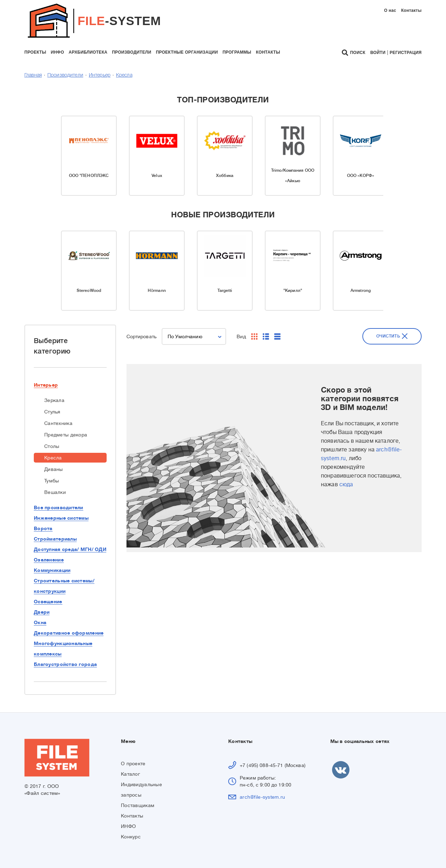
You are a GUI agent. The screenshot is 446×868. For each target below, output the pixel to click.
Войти (378, 53)
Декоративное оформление (69, 633)
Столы (52, 446)
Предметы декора (66, 435)
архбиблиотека (88, 52)
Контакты (411, 10)
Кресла (124, 75)
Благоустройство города (65, 664)
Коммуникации (52, 570)
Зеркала (54, 400)
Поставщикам (138, 805)
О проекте (133, 764)
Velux (157, 176)
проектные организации (187, 52)
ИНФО (128, 826)
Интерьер (100, 75)
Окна (40, 622)
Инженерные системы (61, 518)
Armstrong (361, 290)
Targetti (225, 290)
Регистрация (406, 53)
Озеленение (49, 560)
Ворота (43, 528)
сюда (346, 485)
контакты (268, 52)
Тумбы (52, 481)
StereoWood (89, 290)
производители (132, 52)
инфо (57, 52)
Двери (42, 612)
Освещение (48, 602)
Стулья (52, 412)
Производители (65, 75)
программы (237, 52)
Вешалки (55, 492)
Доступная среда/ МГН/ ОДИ (70, 549)
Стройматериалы (55, 539)
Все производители (59, 507)
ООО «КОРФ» (361, 176)
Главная (33, 75)
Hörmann (157, 290)
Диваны (54, 469)
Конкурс (131, 837)
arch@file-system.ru (262, 797)
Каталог (130, 774)
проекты (35, 52)
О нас (390, 10)
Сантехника (58, 423)
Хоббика (225, 176)
